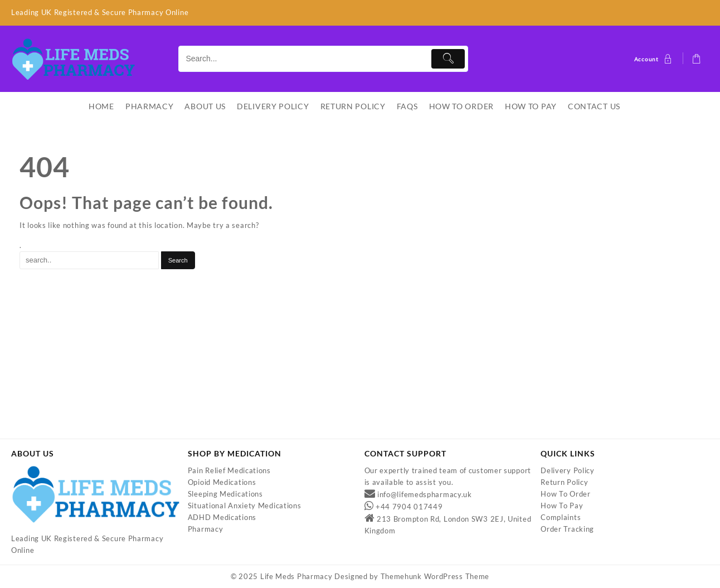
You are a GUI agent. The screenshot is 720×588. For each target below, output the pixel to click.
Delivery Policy (568, 471)
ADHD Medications (222, 518)
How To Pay (562, 506)
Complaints (561, 518)
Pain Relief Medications (229, 471)
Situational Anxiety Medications (245, 506)
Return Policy (564, 483)
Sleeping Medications (225, 494)
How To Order (565, 494)
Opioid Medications (222, 483)
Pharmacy (206, 529)
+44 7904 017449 (409, 507)
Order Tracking (567, 529)
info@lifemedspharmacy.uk (425, 495)
